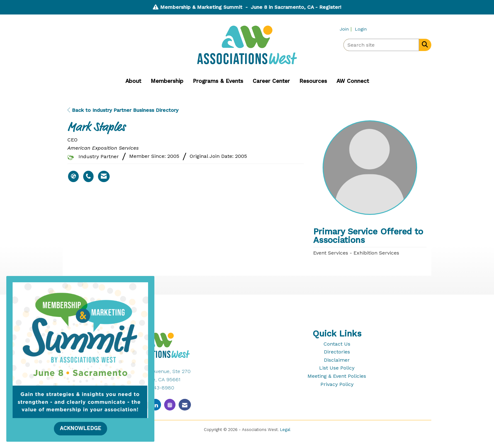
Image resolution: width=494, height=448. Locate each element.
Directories (337, 352)
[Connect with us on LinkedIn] (155, 405)
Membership (167, 81)
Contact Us (337, 344)
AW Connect (353, 81)
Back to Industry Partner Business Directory (123, 110)
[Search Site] (424, 44)
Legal (285, 430)
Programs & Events (218, 81)
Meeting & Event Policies (337, 376)
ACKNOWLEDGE (80, 428)
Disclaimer (337, 360)
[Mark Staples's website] (73, 176)
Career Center (271, 81)
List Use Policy (337, 368)
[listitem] (346, 29)
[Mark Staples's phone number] (88, 176)
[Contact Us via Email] (185, 405)
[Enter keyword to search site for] (381, 45)
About (133, 81)
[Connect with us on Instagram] (170, 405)
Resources (313, 81)
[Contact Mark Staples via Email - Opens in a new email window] (104, 176)
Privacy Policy (337, 384)
